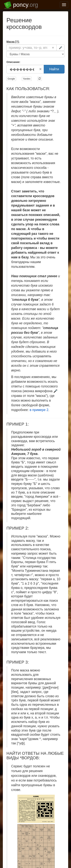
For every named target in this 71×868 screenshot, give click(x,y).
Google (11, 79)
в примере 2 (39, 410)
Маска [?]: (13, 42)
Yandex (27, 79)
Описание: (13, 62)
